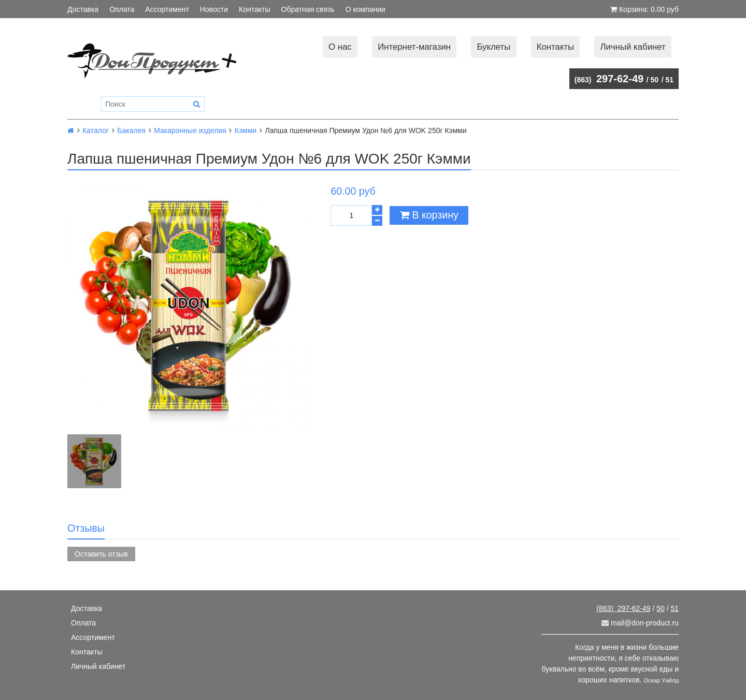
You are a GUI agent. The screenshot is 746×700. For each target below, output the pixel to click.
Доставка (83, 9)
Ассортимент (167, 9)
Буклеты (493, 47)
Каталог (96, 130)
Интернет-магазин (414, 47)
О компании (365, 9)
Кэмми (246, 130)
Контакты (254, 9)
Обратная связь (308, 9)
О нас (340, 47)
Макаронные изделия (190, 130)
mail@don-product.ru (640, 623)
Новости (214, 9)
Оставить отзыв (101, 554)
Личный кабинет (633, 47)
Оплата (122, 9)
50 (655, 80)
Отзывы (86, 528)
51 (669, 80)
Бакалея (131, 130)
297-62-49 (609, 79)
